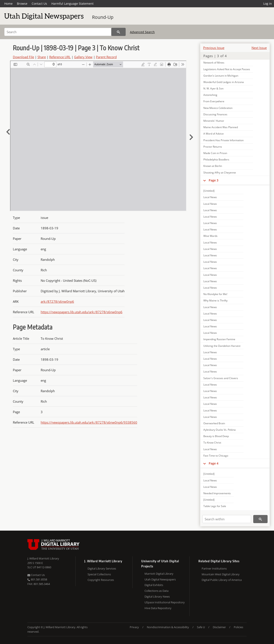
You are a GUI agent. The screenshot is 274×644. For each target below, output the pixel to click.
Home (8, 4)
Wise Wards (210, 236)
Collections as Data (156, 591)
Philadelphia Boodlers (216, 160)
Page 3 (214, 180)
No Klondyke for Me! (215, 294)
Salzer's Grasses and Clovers (221, 378)
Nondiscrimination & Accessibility (168, 627)
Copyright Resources (101, 580)
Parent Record (106, 57)
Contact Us (39, 4)
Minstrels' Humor (214, 121)
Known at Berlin (213, 166)
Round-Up (103, 17)
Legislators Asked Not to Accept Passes (227, 69)
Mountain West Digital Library (221, 574)
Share (42, 57)
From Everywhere (214, 101)
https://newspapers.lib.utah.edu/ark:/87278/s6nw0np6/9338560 (89, 422)
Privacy (134, 627)
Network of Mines (214, 63)
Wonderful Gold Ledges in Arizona (224, 82)
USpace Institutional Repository (165, 602)
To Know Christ (212, 443)
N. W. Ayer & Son (213, 88)
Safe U (201, 627)
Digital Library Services (102, 568)
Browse (22, 4)
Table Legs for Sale (215, 506)
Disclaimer (219, 627)
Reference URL (60, 57)
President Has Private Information (223, 140)
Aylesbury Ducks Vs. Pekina (220, 430)
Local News (210, 197)
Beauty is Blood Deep (216, 436)
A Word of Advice (214, 134)
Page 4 (214, 463)
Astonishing (210, 95)
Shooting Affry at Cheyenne (220, 173)
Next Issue (259, 48)
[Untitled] (209, 191)
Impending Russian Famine (219, 339)
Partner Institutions (214, 568)
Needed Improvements (217, 493)
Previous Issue (214, 48)
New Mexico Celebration (218, 108)
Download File (23, 57)
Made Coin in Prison (215, 153)
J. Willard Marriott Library (43, 558)
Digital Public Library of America (222, 580)
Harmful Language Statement (72, 4)
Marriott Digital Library (159, 574)
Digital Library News (157, 597)
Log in (268, 4)
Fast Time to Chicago (216, 456)
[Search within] (227, 519)
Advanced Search (142, 32)
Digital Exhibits (154, 585)
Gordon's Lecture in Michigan (221, 76)
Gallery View (83, 57)
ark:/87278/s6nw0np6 (57, 301)
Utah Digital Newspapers (160, 579)
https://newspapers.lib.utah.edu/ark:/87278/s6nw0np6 (82, 312)
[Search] (58, 32)
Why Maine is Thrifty (215, 300)
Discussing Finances (215, 114)
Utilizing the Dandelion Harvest (222, 346)
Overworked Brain (214, 423)
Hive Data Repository (158, 608)
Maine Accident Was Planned (221, 127)
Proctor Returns (213, 147)
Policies (238, 627)
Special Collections (99, 574)
